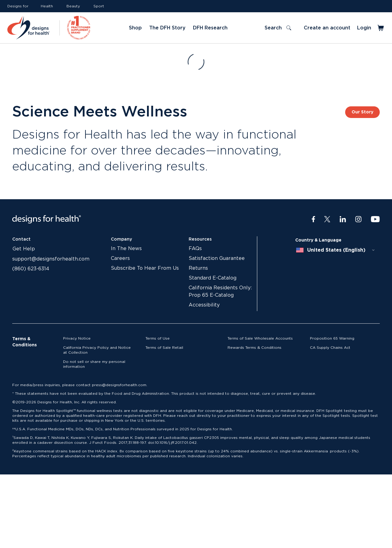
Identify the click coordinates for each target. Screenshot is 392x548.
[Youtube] (375, 219)
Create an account (327, 28)
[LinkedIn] (343, 219)
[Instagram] (358, 219)
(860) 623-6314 (31, 269)
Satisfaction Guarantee (217, 258)
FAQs (195, 249)
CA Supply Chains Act (330, 348)
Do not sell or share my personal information (94, 364)
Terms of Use (158, 338)
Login (364, 28)
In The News (126, 249)
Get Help (24, 249)
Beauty (73, 6)
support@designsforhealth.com (51, 259)
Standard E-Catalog (213, 278)
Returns (198, 268)
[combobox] (336, 250)
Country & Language (318, 240)
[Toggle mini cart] (381, 28)
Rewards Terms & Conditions (254, 348)
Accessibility (204, 305)
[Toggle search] (278, 28)
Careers (120, 258)
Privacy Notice (77, 338)
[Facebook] (313, 219)
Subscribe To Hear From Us (145, 268)
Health (47, 6)
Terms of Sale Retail (164, 348)
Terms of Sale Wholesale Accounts (260, 338)
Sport (99, 6)
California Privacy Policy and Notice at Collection (97, 350)
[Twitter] (327, 219)
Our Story (362, 112)
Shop (135, 28)
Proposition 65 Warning (332, 338)
